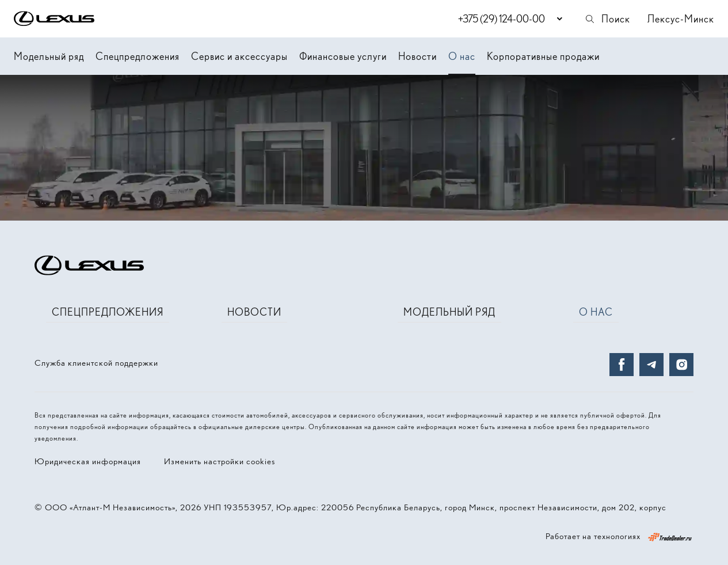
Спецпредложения (138, 56)
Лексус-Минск (681, 19)
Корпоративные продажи (543, 56)
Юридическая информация (88, 461)
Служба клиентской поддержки (96, 363)
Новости (418, 56)
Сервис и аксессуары (239, 56)
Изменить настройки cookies (220, 461)
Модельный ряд (49, 56)
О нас (462, 56)
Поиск (607, 19)
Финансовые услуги (343, 56)
